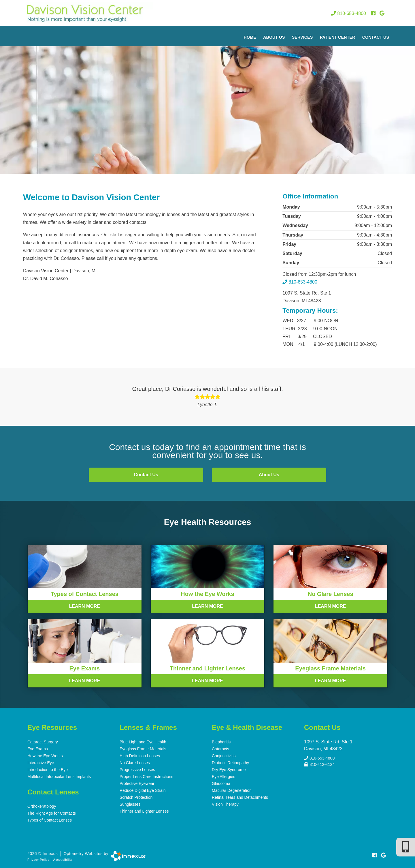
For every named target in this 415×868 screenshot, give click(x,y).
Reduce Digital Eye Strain (143, 790)
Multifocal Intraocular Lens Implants (59, 777)
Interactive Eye (41, 763)
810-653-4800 (349, 13)
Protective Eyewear (137, 783)
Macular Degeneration (232, 790)
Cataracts (220, 749)
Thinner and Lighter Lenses (144, 811)
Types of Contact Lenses (50, 820)
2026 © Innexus (68, 854)
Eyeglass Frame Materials (143, 749)
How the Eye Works (45, 756)
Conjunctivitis (224, 756)
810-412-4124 (319, 764)
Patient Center (338, 37)
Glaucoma (221, 783)
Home (250, 37)
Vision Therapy (225, 804)
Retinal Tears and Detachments (240, 797)
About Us (274, 37)
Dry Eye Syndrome (229, 770)
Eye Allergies (223, 777)
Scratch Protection (136, 797)
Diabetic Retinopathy (230, 763)
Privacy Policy (38, 860)
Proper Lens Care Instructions (146, 777)
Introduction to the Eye (48, 770)
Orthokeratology (42, 806)
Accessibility (63, 860)
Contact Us (376, 37)
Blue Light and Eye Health (143, 742)
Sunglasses (130, 804)
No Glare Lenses (135, 763)
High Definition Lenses (140, 756)
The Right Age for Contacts (52, 813)
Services (302, 37)
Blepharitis (221, 742)
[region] (207, 100)
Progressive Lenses (137, 770)
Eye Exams (38, 749)
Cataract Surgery (43, 742)
